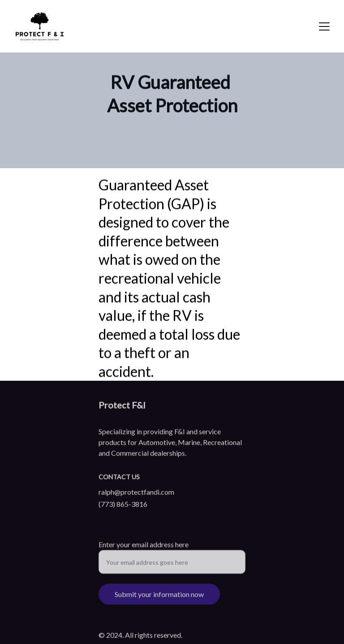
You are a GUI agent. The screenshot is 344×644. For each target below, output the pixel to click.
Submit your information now (159, 597)
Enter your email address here (144, 547)
